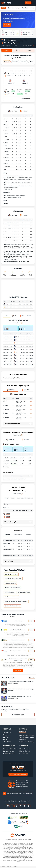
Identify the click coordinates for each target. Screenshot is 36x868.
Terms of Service (26, 801)
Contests (24, 745)
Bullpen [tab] (8, 535)
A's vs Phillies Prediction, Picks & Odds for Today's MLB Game (21, 690)
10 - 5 (17, 337)
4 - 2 (17, 349)
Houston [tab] (12, 111)
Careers (5, 735)
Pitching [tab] (6, 498)
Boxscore (7, 62)
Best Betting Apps (9, 753)
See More (18, 671)
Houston (12, 40)
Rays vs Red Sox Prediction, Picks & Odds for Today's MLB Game (19, 697)
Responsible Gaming (26, 742)
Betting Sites (9, 745)
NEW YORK (26, 390)
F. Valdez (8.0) (32, 349)
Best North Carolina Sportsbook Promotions (16, 601)
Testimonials (7, 742)
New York (12, 43)
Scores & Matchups (14, 8)
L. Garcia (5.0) (32, 361)
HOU (7, 304)
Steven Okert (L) (10, 444)
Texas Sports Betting (10, 583)
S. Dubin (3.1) (32, 337)
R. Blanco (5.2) (32, 343)
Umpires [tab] (28, 535)
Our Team (6, 737)
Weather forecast (28, 46)
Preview (32, 62)
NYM (7, 307)
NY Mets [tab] (24, 111)
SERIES (29, 316)
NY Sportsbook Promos (24, 592)
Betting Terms (18, 323)
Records (24, 62)
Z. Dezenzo (6, 409)
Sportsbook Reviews (27, 735)
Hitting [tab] (13, 498)
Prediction (15, 62)
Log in (28, 3)
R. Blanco (6, 413)
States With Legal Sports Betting (13, 579)
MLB (4, 8)
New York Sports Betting (11, 574)
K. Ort (5, 401)
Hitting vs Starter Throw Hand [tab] (25, 498)
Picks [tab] (18, 50)
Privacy (18, 801)
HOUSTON (10, 390)
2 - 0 (17, 355)
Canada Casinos (8, 751)
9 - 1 (17, 358)
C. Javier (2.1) (32, 346)
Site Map (7, 801)
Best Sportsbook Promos (11, 597)
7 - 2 (17, 343)
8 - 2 (17, 364)
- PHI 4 (14, 458)
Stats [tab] (7, 50)
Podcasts (23, 740)
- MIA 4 (14, 464)
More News (32, 678)
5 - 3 (17, 361)
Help (13, 801)
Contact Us (7, 733)
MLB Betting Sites (9, 592)
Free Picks (25, 8)
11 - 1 (17, 352)
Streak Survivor (25, 749)
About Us (7, 729)
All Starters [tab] (18, 535)
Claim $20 (7, 25)
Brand (5, 739)
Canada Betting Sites (10, 749)
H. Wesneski (6, 417)
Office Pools (24, 753)
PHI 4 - (14, 461)
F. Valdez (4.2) (32, 340)
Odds (32, 8)
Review (32, 621)
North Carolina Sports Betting (12, 588)
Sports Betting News (27, 737)
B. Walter (6, 405)
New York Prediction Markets (12, 606)
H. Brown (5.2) (32, 352)
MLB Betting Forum (18, 715)
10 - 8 (17, 346)
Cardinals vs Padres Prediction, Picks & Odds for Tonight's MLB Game (20, 682)
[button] (31, 402)
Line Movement (26, 98)
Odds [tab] (29, 50)
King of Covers (25, 751)
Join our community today (18, 774)
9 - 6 (17, 340)
